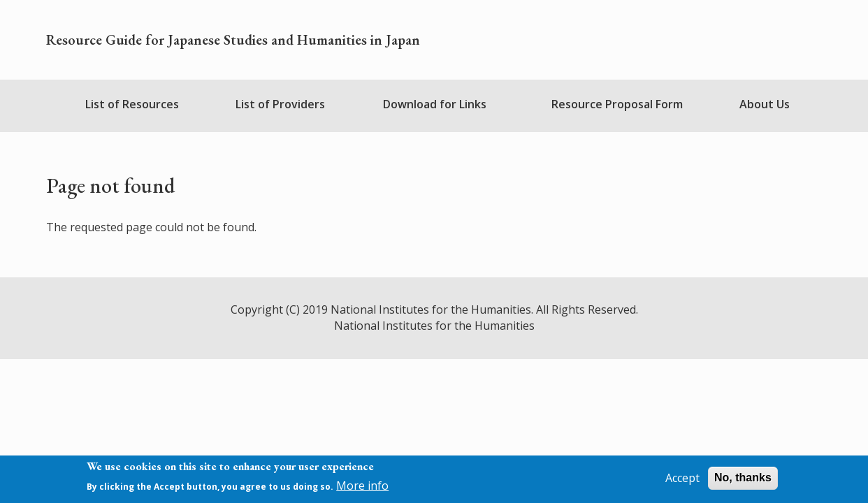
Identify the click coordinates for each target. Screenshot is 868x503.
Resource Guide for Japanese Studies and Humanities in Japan (233, 40)
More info (362, 489)
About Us (765, 104)
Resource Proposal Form (617, 104)
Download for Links (435, 104)
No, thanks (743, 480)
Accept (682, 481)
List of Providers (280, 104)
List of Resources (132, 104)
